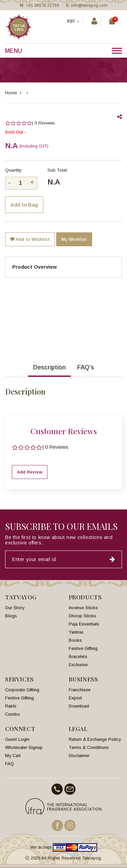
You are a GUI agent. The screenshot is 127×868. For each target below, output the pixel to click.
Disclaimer (79, 756)
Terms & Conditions (89, 747)
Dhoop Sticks (82, 616)
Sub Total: (58, 170)
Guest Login (17, 739)
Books (75, 640)
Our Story (15, 608)
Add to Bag (24, 205)
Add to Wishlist (30, 239)
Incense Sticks (83, 608)
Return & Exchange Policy (95, 739)
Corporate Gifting (22, 690)
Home (11, 93)
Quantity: (14, 170)
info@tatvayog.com (89, 5)
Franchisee (80, 690)
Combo (13, 714)
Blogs (11, 616)
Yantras (76, 632)
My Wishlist (74, 239)
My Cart (13, 756)
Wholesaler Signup (24, 747)
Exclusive (78, 665)
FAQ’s (86, 367)
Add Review (30, 472)
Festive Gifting (83, 648)
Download (79, 706)
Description (49, 367)
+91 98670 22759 (42, 5)
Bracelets (78, 657)
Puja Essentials (84, 624)
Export (75, 698)
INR (73, 21)
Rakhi (11, 706)
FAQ (9, 764)
